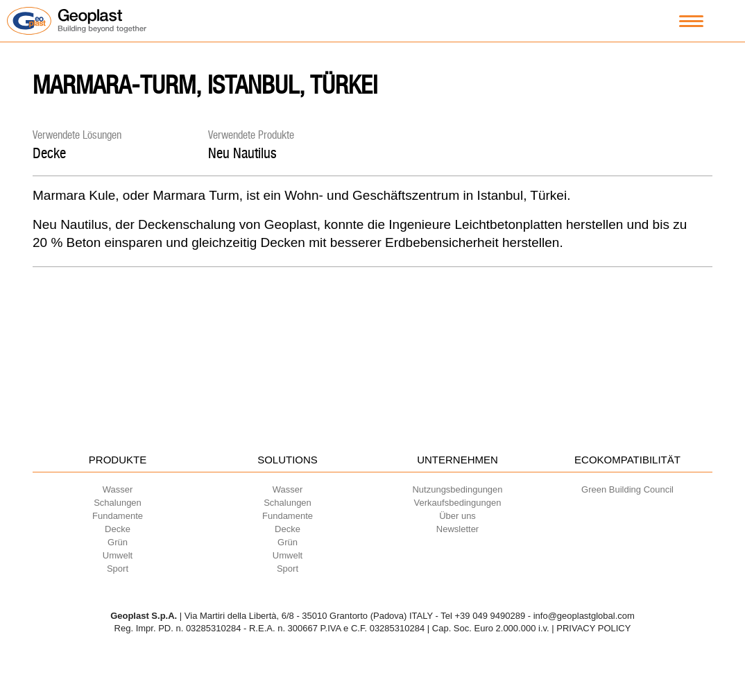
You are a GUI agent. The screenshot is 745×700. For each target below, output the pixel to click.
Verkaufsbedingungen (458, 503)
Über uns (457, 516)
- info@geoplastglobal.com (581, 616)
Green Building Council (627, 489)
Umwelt (118, 555)
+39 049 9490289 (490, 616)
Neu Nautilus (242, 153)
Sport (118, 569)
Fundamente (118, 516)
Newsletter (457, 529)
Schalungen (118, 503)
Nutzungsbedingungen (457, 489)
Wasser (118, 489)
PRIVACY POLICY (593, 628)
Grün (118, 542)
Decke (49, 153)
